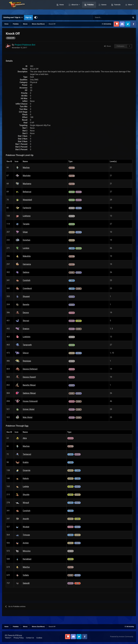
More (130, 7)
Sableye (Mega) (29, 393)
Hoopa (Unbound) (30, 401)
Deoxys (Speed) (29, 377)
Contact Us (30, 638)
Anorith (26, 519)
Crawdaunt (27, 288)
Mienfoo (26, 567)
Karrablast (27, 559)
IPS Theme (9, 635)
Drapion (26, 329)
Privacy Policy (19, 638)
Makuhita (27, 256)
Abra (25, 438)
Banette (26, 304)
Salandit (26, 583)
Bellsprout (27, 192)
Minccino (27, 551)
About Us (89, 7)
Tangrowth (27, 345)
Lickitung (27, 216)
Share (107, 46)
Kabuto (26, 478)
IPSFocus (18, 635)
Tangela (26, 224)
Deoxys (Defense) (30, 369)
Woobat (26, 527)
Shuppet (26, 296)
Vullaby (26, 575)
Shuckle (26, 495)
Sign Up (28, 17)
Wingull (26, 503)
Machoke (27, 176)
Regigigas (27, 361)
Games (118, 7)
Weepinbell (27, 200)
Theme (8, 638)
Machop (26, 167)
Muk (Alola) (28, 417)
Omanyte (27, 470)
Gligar (25, 232)
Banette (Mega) (29, 385)
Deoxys (26, 313)
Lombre (26, 248)
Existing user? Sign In (13, 17)
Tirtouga (26, 535)
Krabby (26, 462)
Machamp (27, 184)
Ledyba (26, 486)
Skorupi (26, 321)
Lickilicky (27, 337)
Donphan (27, 240)
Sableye (26, 272)
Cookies (39, 638)
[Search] (102, 17)
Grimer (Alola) (29, 409)
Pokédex (104, 7)
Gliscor (26, 353)
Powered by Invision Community (122, 637)
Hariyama (27, 264)
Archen (26, 543)
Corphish (27, 280)
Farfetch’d (27, 208)
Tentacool (27, 454)
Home (75, 7)
